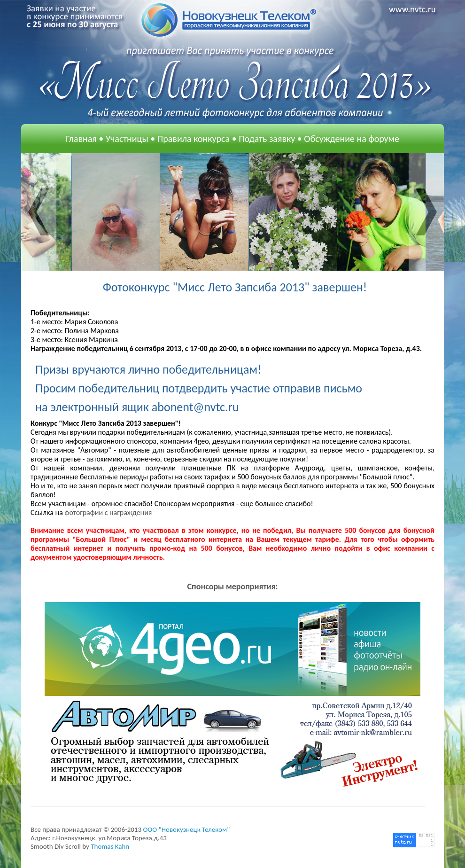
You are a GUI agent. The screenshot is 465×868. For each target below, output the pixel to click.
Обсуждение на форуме (352, 139)
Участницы (127, 139)
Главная (81, 139)
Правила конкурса (194, 139)
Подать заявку (267, 139)
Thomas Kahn (110, 846)
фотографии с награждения (108, 512)
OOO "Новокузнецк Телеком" (186, 829)
